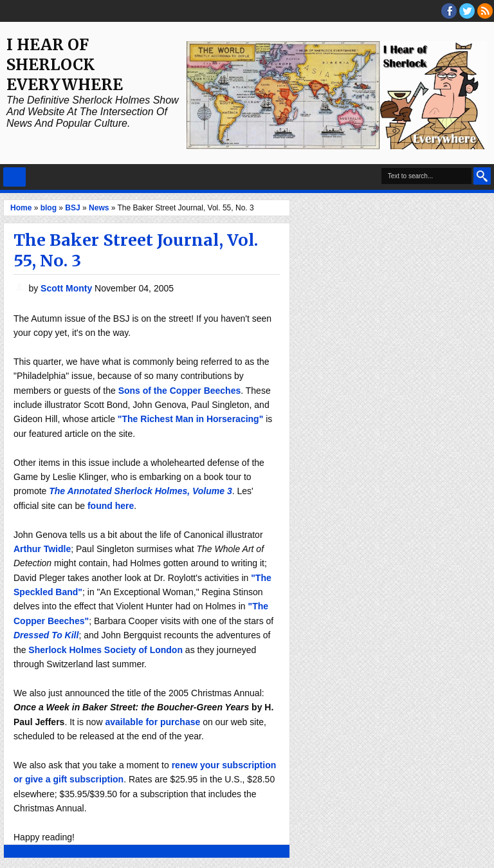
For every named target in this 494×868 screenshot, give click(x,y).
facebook (449, 11)
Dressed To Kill (46, 635)
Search (482, 176)
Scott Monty (68, 288)
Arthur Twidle (42, 549)
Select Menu (14, 177)
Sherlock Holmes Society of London (105, 650)
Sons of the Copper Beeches (180, 391)
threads (467, 11)
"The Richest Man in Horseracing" (190, 419)
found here (111, 506)
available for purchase (152, 722)
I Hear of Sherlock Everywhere (65, 65)
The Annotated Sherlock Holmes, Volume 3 (140, 491)
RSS (485, 11)
